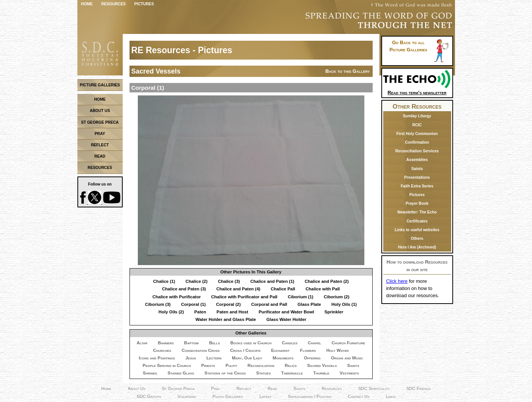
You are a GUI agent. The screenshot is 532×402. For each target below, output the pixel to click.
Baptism (192, 343)
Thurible (321, 373)
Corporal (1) (193, 304)
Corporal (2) (228, 304)
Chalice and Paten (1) (272, 281)
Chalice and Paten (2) (327, 281)
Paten (200, 312)
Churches (162, 350)
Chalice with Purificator (177, 297)
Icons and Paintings (157, 358)
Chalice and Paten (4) (238, 289)
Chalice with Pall (323, 289)
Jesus (191, 358)
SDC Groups (149, 396)
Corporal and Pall (269, 304)
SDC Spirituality (374, 388)
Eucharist (280, 350)
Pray (216, 388)
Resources (113, 4)
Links (391, 396)
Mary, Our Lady (247, 358)
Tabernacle (292, 373)
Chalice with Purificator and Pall (244, 297)
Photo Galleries (228, 396)
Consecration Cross (201, 350)
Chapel (314, 343)
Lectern (214, 358)
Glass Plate (309, 304)
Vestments (349, 373)
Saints (353, 365)
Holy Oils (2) (171, 312)
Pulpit (231, 365)
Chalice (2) (196, 281)
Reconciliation (261, 365)
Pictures (144, 4)
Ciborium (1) (301, 297)
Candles (290, 343)
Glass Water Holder (286, 319)
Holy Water (337, 350)
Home (87, 4)
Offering (312, 358)
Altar (142, 343)
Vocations (187, 396)
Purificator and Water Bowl (286, 312)
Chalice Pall (283, 289)
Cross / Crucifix (245, 350)
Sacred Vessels (322, 365)
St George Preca (178, 388)
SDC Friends (419, 388)
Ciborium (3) (158, 304)
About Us (136, 388)
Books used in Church (251, 343)
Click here (397, 281)
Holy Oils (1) (344, 304)
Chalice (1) (164, 281)
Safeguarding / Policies (309, 396)
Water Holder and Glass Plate (226, 319)
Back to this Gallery (348, 71)
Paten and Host (233, 312)
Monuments (283, 358)
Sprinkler (334, 312)
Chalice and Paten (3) (184, 289)
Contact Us (359, 396)
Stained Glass (181, 373)
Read (272, 388)
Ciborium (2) (337, 297)
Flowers (308, 350)
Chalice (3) (229, 281)
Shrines (150, 373)
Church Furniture (348, 343)
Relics (291, 365)
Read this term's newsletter (417, 90)
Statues (263, 373)
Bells (215, 343)
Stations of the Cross (225, 373)
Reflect (244, 388)
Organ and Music (347, 358)
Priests (208, 365)
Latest (265, 396)
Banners (166, 343)
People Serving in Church (167, 365)
